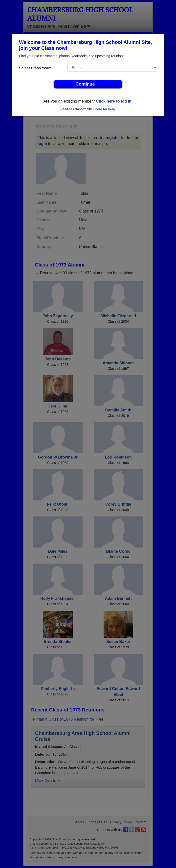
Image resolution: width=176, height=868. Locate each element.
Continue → (88, 84)
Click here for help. (101, 109)
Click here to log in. (114, 101)
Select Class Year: (35, 68)
